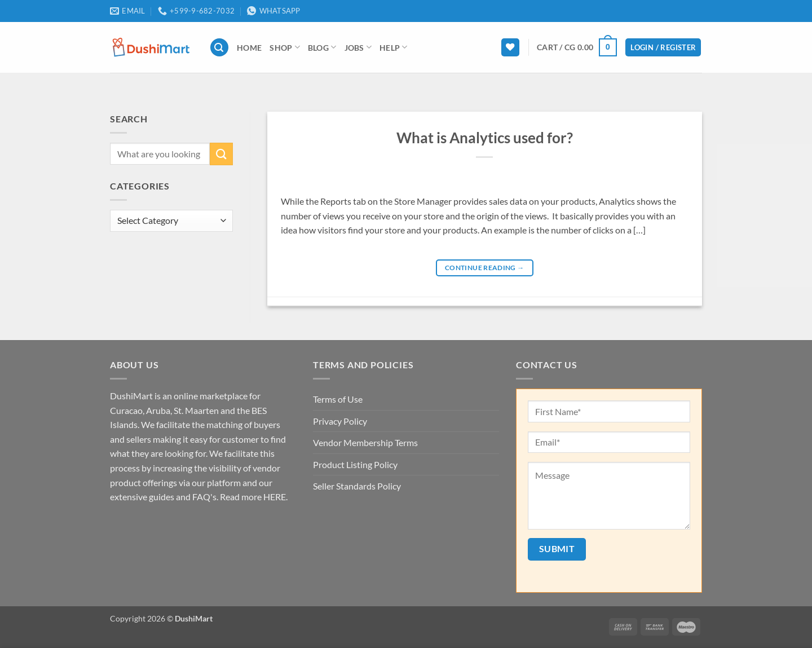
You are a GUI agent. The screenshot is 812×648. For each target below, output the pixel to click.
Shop (285, 47)
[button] (219, 48)
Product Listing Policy (355, 464)
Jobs (358, 47)
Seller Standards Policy (357, 486)
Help (394, 47)
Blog (322, 47)
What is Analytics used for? (485, 138)
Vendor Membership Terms (365, 442)
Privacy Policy (340, 421)
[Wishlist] (510, 48)
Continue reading (485, 268)
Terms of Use (338, 399)
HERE (275, 497)
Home (249, 48)
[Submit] (221, 154)
